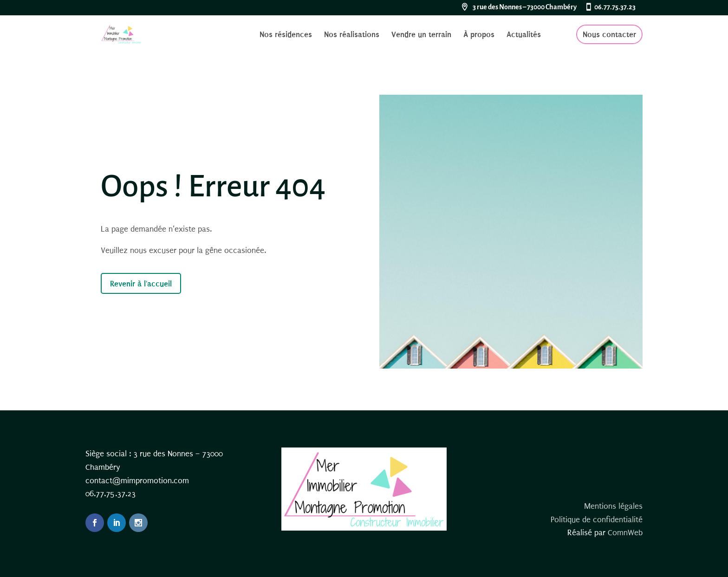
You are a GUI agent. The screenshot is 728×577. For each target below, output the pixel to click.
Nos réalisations (352, 35)
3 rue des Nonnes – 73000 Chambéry (525, 7)
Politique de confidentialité (597, 520)
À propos (479, 35)
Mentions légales (613, 506)
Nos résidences (286, 35)
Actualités (524, 35)
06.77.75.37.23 (615, 7)
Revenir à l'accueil (141, 284)
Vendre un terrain (421, 35)
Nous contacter (609, 34)
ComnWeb (625, 533)
